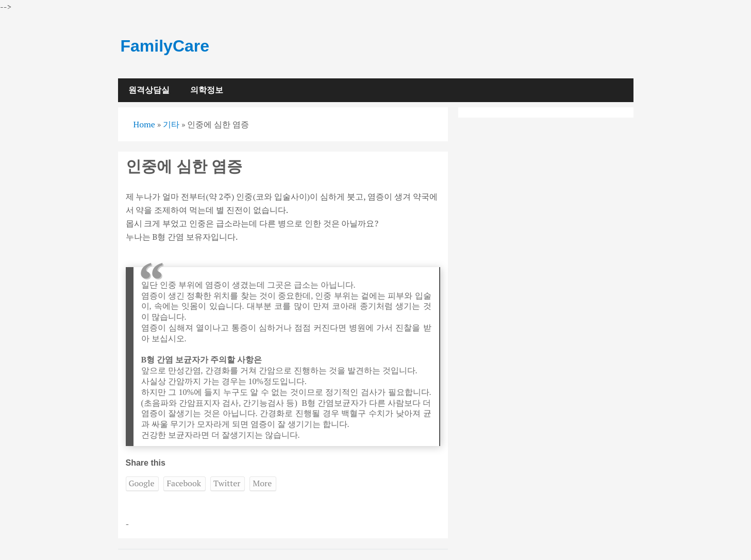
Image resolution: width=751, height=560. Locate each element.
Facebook (184, 483)
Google (142, 483)
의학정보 (207, 90)
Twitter (227, 483)
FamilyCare (165, 46)
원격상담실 (149, 90)
